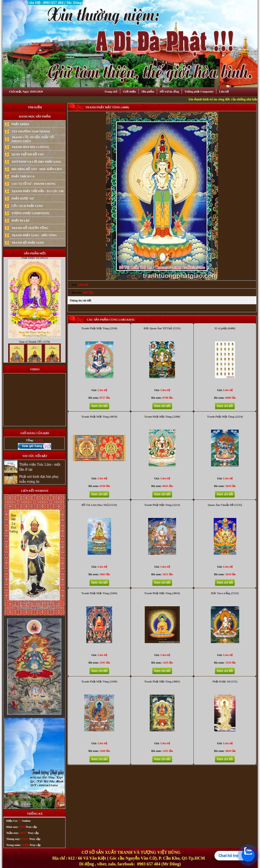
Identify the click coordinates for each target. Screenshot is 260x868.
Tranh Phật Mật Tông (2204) (99, 593)
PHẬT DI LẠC (21, 220)
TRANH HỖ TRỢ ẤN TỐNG (30, 228)
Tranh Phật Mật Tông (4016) (162, 593)
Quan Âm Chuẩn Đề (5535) (225, 505)
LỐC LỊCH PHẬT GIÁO (27, 206)
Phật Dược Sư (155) (225, 681)
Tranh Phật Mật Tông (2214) (225, 417)
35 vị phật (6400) (225, 328)
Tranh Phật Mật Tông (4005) (162, 681)
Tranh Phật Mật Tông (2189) (99, 681)
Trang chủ (111, 91)
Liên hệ (224, 91)
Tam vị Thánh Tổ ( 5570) (34, 352)
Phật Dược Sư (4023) (34, 268)
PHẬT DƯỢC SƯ (23, 198)
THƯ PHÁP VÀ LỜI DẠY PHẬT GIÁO (36, 162)
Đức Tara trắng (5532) (225, 593)
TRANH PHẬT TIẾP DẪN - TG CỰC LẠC (38, 191)
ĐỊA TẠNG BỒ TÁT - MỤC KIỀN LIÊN (37, 169)
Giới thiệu (129, 91)
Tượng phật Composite (199, 91)
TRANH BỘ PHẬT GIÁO (28, 243)
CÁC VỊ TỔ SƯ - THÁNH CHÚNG (34, 184)
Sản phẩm (148, 91)
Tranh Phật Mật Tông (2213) (162, 505)
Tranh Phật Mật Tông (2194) (99, 328)
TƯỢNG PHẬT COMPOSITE (31, 213)
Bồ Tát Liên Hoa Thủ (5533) (99, 505)
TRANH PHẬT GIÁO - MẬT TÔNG (34, 235)
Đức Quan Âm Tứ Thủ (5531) (162, 328)
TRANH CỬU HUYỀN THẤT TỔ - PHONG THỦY (33, 139)
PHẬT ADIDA (21, 124)
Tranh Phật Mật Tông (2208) (162, 417)
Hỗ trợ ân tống (169, 91)
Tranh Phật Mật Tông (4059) (99, 417)
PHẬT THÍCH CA (23, 176)
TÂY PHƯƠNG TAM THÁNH (31, 131)
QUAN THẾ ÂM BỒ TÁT (28, 154)
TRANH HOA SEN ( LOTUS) (30, 147)
